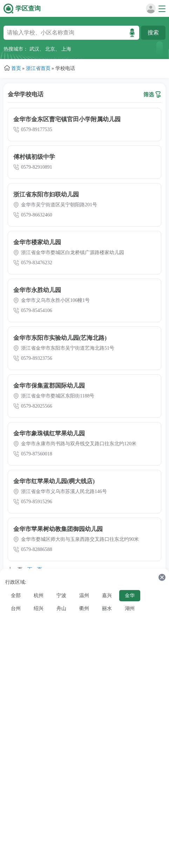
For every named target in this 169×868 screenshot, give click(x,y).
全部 (16, 595)
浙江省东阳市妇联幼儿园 (46, 195)
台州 (16, 608)
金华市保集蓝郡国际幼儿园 (49, 386)
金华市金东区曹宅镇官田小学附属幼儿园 (67, 119)
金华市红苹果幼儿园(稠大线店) (54, 481)
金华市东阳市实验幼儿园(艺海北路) (60, 338)
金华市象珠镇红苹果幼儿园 (49, 433)
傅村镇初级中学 (34, 157)
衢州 (84, 608)
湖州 (130, 608)
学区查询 (28, 8)
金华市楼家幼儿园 (37, 242)
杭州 (39, 595)
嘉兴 (107, 595)
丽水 (107, 608)
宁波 (61, 595)
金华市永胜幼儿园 (37, 290)
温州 (84, 595)
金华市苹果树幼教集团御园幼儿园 (58, 529)
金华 (130, 595)
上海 (66, 49)
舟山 (61, 608)
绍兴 (39, 608)
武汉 (34, 49)
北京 (50, 49)
